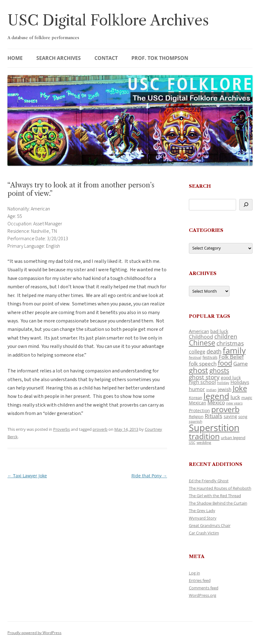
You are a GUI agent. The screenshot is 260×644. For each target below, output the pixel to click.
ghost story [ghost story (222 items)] (204, 377)
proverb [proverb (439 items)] (225, 409)
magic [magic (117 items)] (247, 398)
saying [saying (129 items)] (230, 416)
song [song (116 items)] (243, 417)
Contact (106, 58)
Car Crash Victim (204, 533)
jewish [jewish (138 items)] (225, 389)
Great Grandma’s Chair (210, 525)
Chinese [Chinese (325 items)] (202, 343)
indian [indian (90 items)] (211, 390)
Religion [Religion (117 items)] (196, 417)
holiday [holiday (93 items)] (223, 383)
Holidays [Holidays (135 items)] (240, 382)
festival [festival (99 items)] (195, 357)
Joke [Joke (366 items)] (240, 388)
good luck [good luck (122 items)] (231, 378)
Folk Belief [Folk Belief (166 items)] (231, 357)
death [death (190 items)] (214, 351)
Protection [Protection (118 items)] (199, 410)
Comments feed (204, 588)
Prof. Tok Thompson (160, 58)
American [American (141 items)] (199, 331)
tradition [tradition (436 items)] (204, 436)
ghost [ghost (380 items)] (198, 370)
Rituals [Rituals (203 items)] (214, 416)
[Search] (246, 205)
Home (15, 58)
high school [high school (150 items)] (202, 382)
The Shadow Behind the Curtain (218, 503)
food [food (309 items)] (225, 363)
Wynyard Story (203, 518)
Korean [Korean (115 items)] (196, 398)
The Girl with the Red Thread (215, 496)
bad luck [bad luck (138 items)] (219, 331)
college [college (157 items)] (197, 352)
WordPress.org (203, 595)
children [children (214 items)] (226, 336)
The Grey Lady (202, 511)
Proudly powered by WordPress (34, 633)
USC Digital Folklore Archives (108, 20)
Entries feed (200, 580)
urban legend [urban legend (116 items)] (233, 438)
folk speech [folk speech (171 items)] (203, 364)
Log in (194, 573)
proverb (100, 429)
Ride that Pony (149, 476)
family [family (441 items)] (234, 350)
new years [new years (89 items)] (234, 403)
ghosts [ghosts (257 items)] (219, 371)
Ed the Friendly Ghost (209, 481)
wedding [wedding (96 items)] (204, 442)
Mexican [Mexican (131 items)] (198, 403)
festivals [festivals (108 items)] (210, 357)
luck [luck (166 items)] (235, 397)
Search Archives (59, 58)
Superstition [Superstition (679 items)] (214, 428)
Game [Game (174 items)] (241, 364)
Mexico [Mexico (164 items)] (216, 402)
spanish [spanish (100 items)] (196, 421)
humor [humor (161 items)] (197, 389)
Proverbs (62, 429)
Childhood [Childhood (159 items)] (201, 337)
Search (200, 186)
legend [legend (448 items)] (216, 396)
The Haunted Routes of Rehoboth (220, 488)
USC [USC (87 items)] (192, 443)
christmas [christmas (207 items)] (230, 343)
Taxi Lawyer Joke (27, 476)
